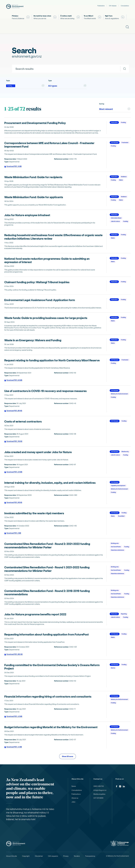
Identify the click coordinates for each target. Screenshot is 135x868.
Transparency (90, 856)
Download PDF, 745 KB (13, 442)
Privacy (66, 856)
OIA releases (113, 6)
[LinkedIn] (124, 787)
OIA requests (53, 856)
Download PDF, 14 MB (13, 167)
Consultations (125, 6)
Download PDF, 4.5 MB (13, 717)
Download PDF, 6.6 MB (13, 380)
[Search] (125, 69)
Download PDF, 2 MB (13, 533)
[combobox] (25, 86)
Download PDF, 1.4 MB (13, 747)
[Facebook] (117, 787)
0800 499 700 (99, 786)
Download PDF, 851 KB (13, 411)
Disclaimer (39, 856)
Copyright (26, 856)
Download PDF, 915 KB (13, 503)
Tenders (77, 856)
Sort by (102, 104)
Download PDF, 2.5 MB (13, 472)
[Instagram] (120, 787)
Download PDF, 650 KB (13, 655)
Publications (101, 6)
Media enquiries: (99, 794)
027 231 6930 (98, 798)
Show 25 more (68, 756)
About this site (11, 856)
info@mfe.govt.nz (100, 790)
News (74, 786)
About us (75, 798)
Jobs (73, 802)
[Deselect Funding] (11, 86)
